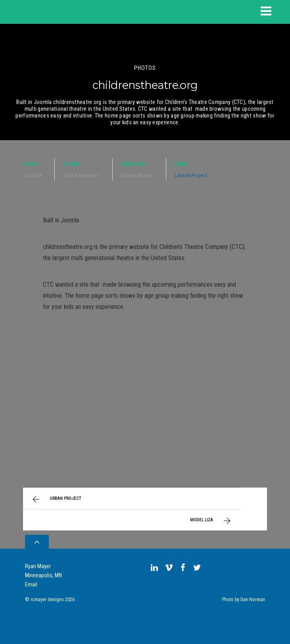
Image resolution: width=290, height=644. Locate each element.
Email (31, 585)
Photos (145, 68)
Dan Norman (253, 600)
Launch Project (191, 175)
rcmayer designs (47, 600)
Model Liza (211, 521)
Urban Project (56, 499)
